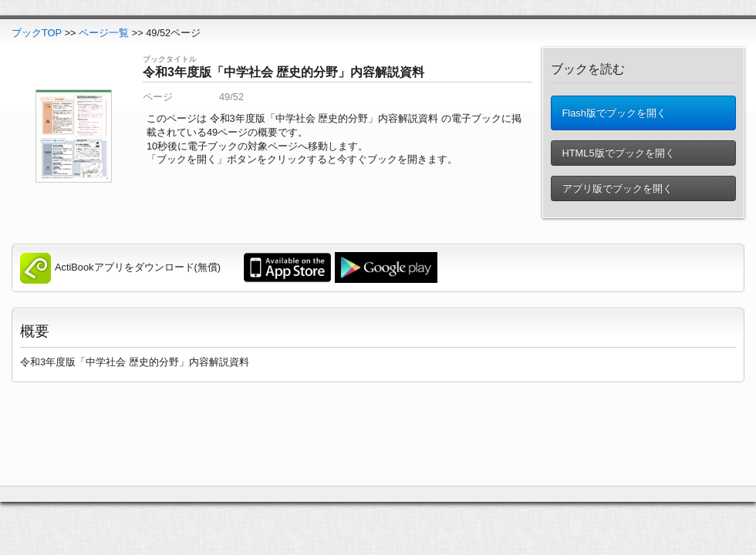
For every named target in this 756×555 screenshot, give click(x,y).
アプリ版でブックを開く (616, 188)
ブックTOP (37, 33)
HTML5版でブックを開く (617, 153)
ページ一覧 (104, 33)
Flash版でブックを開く (613, 113)
